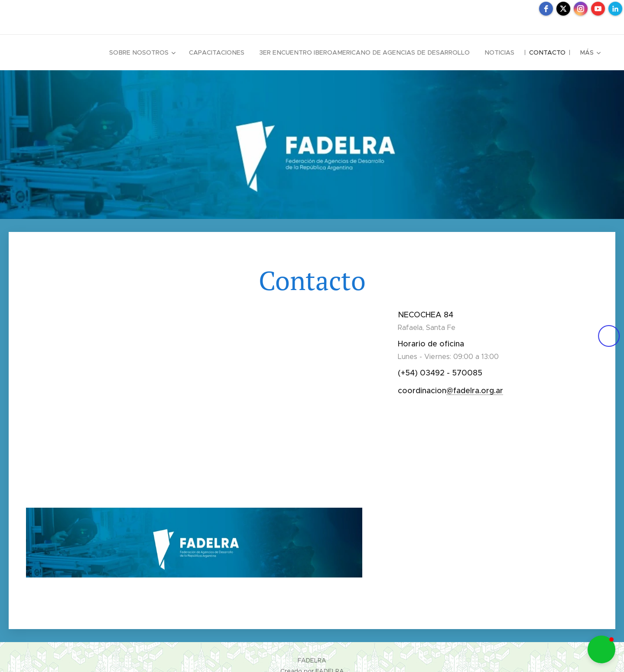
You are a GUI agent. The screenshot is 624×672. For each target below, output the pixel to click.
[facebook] (546, 9)
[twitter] (563, 9)
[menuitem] (152, 52)
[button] (601, 649)
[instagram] (581, 9)
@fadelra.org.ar (475, 391)
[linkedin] (615, 9)
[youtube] (598, 9)
